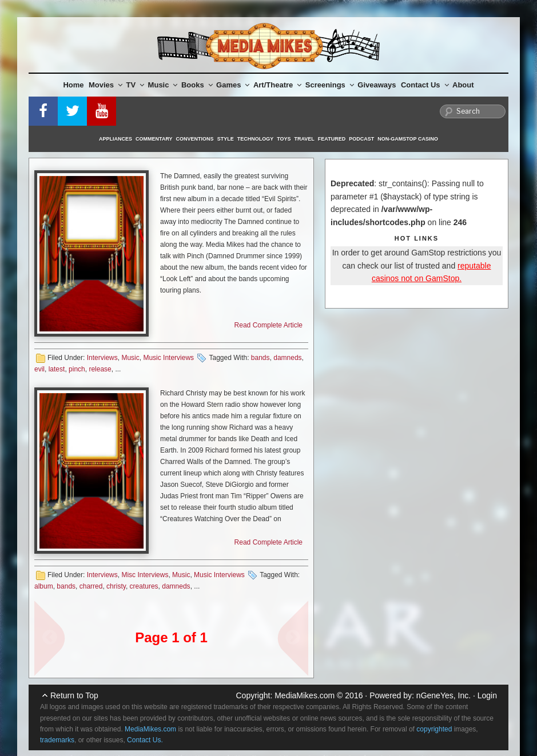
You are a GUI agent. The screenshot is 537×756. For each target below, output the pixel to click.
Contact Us (425, 85)
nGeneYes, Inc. (443, 695)
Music (163, 85)
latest (57, 369)
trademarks (57, 740)
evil (39, 369)
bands (260, 358)
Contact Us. (145, 740)
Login (487, 695)
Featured (332, 139)
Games (233, 85)
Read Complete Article (268, 325)
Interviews (102, 358)
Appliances (116, 139)
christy (116, 586)
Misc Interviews (145, 575)
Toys (284, 139)
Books (197, 85)
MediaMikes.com (305, 695)
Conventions (195, 139)
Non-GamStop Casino (408, 139)
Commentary (154, 139)
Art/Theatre (277, 85)
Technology (256, 139)
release (100, 369)
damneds (287, 358)
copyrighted (434, 729)
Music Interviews (168, 358)
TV (136, 85)
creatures (144, 586)
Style (226, 139)
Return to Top (74, 695)
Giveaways (377, 85)
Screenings (330, 85)
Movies (106, 85)
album (44, 586)
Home (73, 85)
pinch (77, 369)
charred (91, 586)
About (463, 85)
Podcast (361, 139)
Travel (305, 139)
